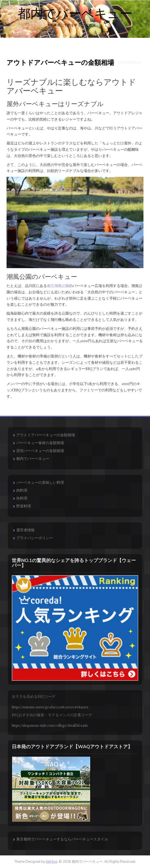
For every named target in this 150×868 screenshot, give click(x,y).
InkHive (52, 862)
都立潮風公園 (58, 286)
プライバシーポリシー (35, 538)
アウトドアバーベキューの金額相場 (46, 435)
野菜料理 (24, 506)
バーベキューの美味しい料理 (40, 483)
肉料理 (22, 490)
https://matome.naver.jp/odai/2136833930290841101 (50, 707)
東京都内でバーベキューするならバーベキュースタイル (62, 839)
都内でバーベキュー (75, 14)
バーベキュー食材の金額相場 (40, 443)
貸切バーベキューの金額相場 (40, 451)
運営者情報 (25, 530)
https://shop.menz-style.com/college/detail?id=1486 (50, 726)
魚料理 (22, 498)
